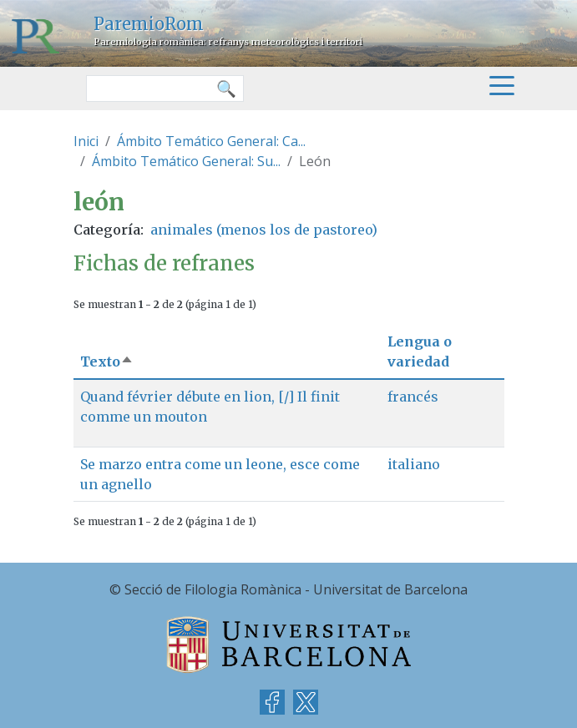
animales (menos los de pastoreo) (264, 230)
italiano (414, 464)
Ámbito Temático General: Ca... (211, 141)
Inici (86, 141)
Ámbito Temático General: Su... (186, 161)
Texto (107, 361)
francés (413, 397)
